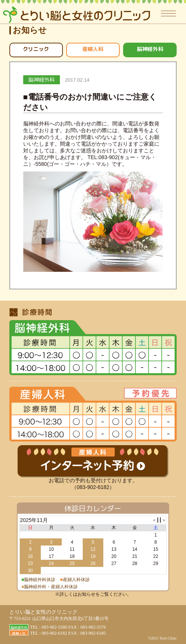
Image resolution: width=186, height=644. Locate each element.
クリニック (36, 49)
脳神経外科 (150, 49)
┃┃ (159, 520)
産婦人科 (93, 49)
